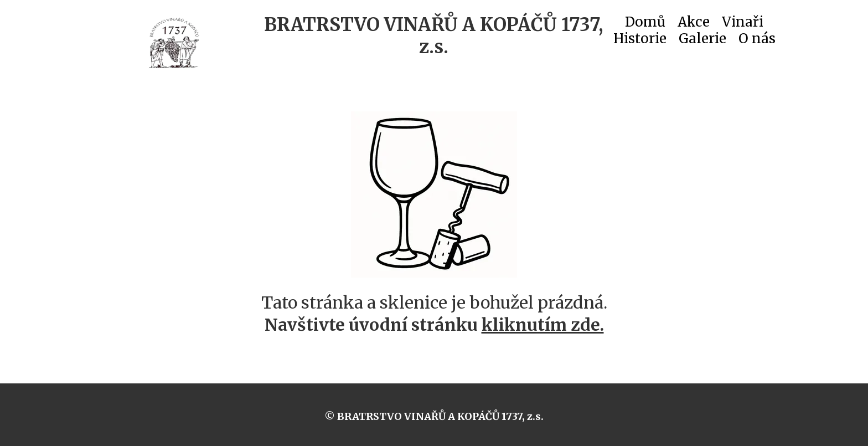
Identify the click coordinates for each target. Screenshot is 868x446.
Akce (694, 24)
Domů (645, 24)
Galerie (702, 41)
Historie (640, 41)
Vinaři (743, 24)
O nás (757, 41)
